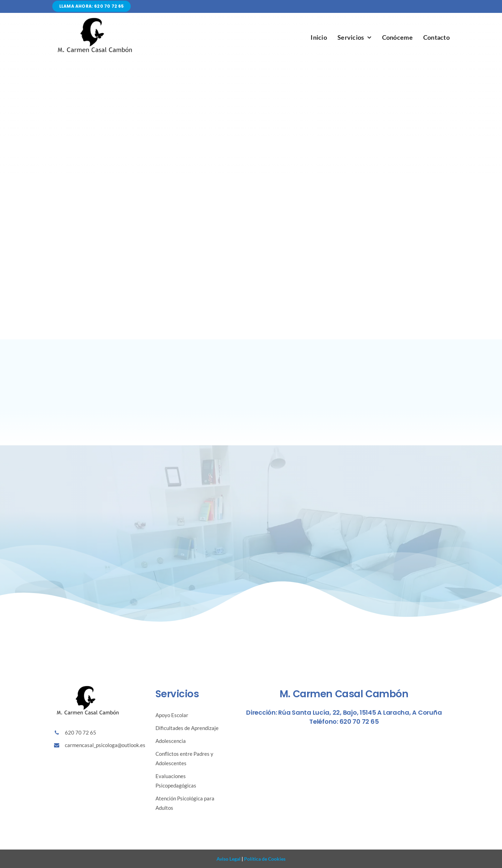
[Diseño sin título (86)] (94, 19)
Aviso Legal (229, 859)
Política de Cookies (264, 859)
